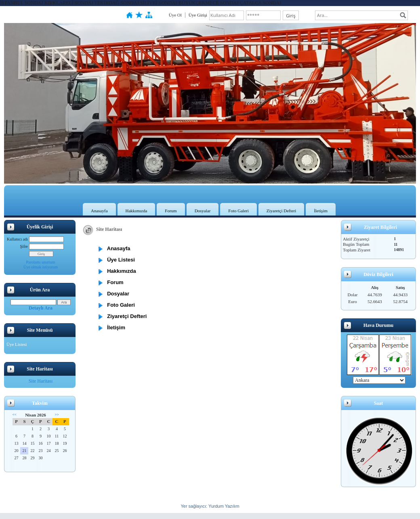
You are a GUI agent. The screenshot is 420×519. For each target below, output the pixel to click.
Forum (171, 211)
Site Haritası (41, 381)
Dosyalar (203, 211)
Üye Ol (175, 15)
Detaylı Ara (41, 308)
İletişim (321, 211)
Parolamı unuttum (41, 262)
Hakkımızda (136, 211)
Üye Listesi (17, 344)
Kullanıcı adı (17, 239)
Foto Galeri (238, 211)
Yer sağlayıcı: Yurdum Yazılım (210, 506)
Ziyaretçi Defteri (281, 211)
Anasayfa (99, 211)
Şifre (24, 246)
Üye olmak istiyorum (41, 267)
